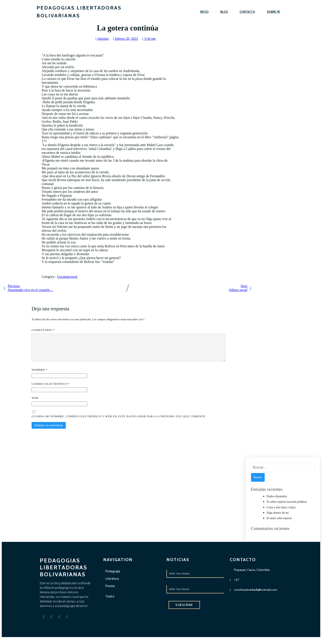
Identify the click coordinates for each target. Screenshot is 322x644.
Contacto (247, 12)
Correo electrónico (51, 389)
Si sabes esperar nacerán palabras (287, 507)
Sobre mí (273, 12)
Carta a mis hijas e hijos (281, 513)
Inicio (204, 12)
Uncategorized (67, 277)
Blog (224, 12)
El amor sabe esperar (279, 523)
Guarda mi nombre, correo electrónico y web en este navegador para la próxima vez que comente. (119, 421)
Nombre (39, 375)
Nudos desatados (277, 502)
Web (35, 403)
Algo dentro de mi (278, 518)
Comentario (43, 330)
